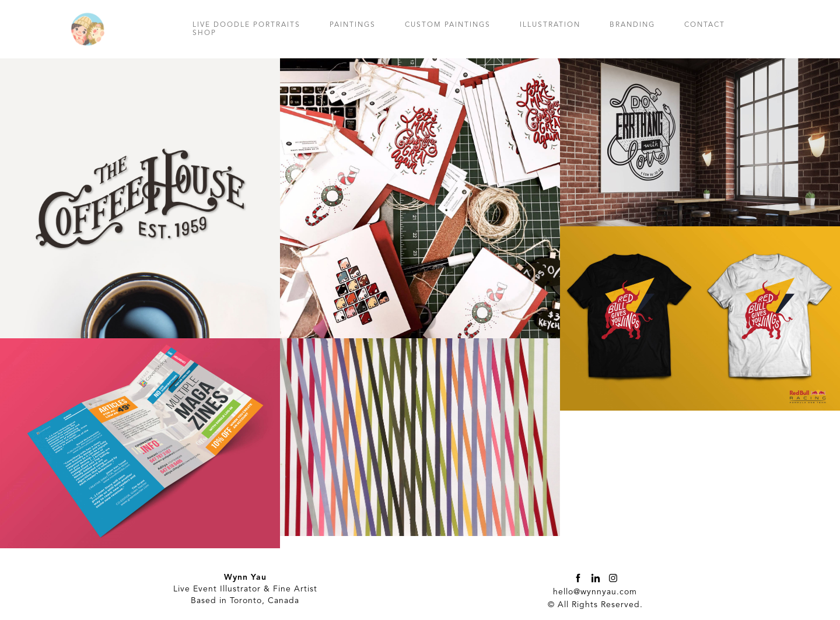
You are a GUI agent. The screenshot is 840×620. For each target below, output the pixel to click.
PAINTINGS (353, 25)
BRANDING (632, 25)
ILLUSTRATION (550, 25)
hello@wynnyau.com (595, 592)
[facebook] (578, 578)
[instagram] (613, 578)
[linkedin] (596, 578)
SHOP (204, 33)
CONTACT (705, 25)
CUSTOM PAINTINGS (448, 25)
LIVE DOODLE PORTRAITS (246, 25)
